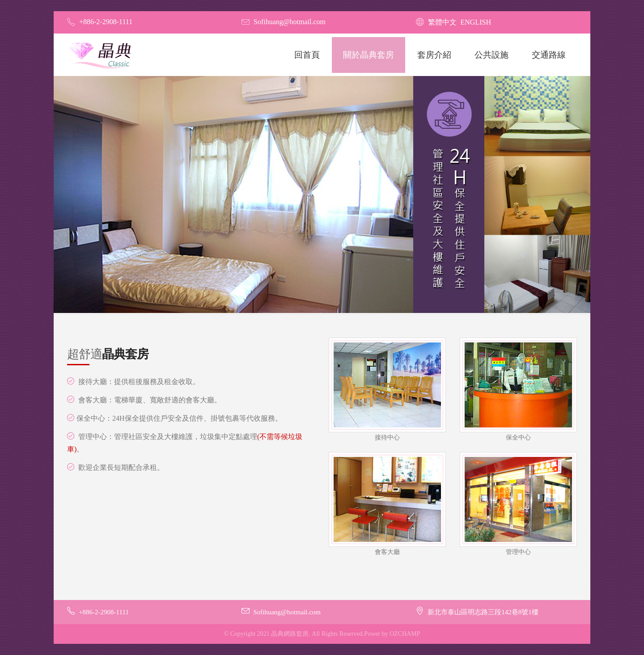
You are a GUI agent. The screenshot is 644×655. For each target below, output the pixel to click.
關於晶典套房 (369, 55)
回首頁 (307, 55)
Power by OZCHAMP (392, 634)
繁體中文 (442, 22)
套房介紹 (434, 55)
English (476, 22)
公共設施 (491, 55)
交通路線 (549, 55)
